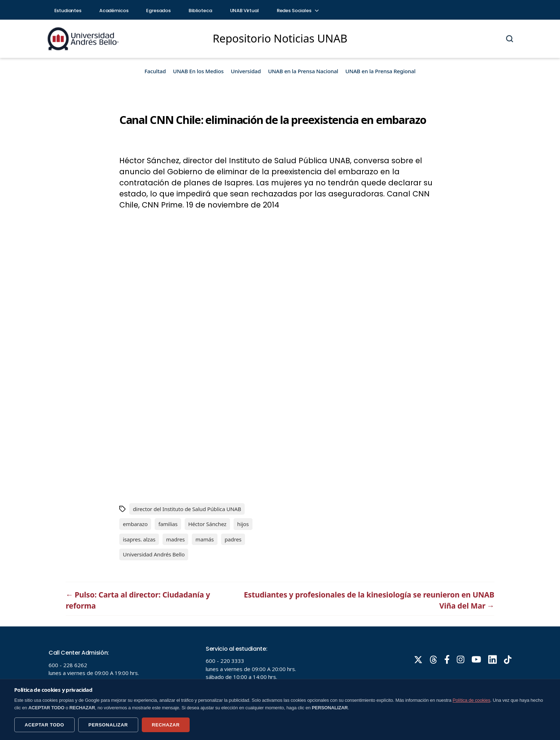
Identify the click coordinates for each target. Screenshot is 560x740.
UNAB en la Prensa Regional (380, 71)
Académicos (114, 11)
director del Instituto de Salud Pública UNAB (187, 509)
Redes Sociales (297, 11)
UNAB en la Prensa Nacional (303, 71)
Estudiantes (68, 11)
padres (233, 539)
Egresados (158, 11)
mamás (204, 539)
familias (168, 524)
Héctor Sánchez (207, 524)
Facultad (155, 71)
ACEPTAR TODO (44, 725)
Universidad (246, 71)
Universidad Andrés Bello (154, 554)
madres (175, 539)
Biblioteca (200, 11)
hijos (243, 524)
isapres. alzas (139, 539)
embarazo (135, 524)
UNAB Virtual (244, 11)
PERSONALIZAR (108, 725)
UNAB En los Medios (198, 71)
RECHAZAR (166, 725)
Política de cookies (471, 700)
